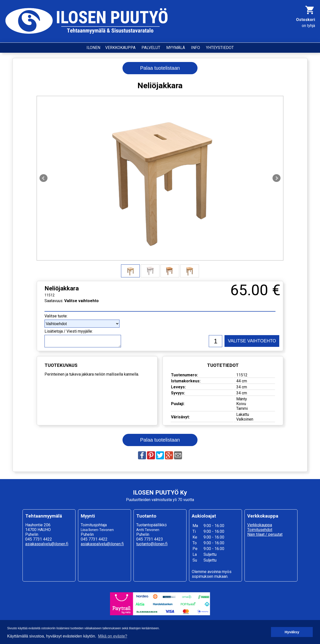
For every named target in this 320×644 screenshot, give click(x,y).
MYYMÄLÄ (176, 48)
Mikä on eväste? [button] (113, 636)
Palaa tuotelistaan (160, 68)
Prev (43, 178)
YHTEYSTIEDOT (220, 48)
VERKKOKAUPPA (120, 48)
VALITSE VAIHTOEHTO (252, 341)
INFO (195, 48)
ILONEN (93, 48)
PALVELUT (151, 48)
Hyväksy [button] (292, 632)
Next (276, 178)
